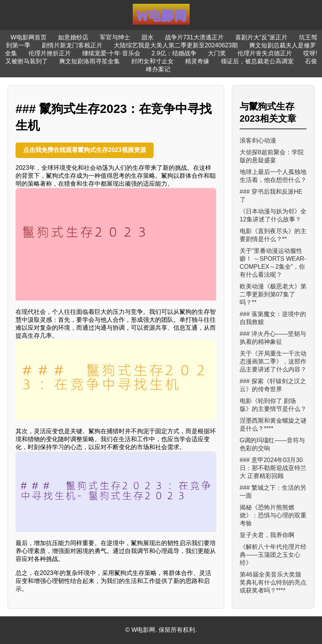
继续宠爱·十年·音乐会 (111, 53)
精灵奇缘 (197, 61)
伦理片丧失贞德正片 (265, 53)
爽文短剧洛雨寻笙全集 (90, 61)
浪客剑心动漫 (258, 140)
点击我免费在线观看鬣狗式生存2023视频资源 (85, 150)
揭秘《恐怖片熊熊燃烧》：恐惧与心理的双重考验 (273, 515)
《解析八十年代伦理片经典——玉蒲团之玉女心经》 (273, 555)
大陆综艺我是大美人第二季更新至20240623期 (176, 45)
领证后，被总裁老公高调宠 (257, 61)
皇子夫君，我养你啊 (267, 535)
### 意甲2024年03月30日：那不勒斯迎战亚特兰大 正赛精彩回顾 (273, 468)
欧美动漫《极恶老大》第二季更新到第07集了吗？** (273, 294)
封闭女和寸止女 (152, 61)
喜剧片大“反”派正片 (262, 37)
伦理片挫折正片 (50, 53)
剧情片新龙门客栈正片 (72, 45)
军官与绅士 (115, 37)
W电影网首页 (29, 37)
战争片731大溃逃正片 (194, 37)
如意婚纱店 (73, 37)
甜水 (148, 37)
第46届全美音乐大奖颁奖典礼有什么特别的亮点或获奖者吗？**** (273, 582)
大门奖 (217, 53)
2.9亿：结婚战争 (174, 53)
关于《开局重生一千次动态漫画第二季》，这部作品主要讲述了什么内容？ (273, 361)
